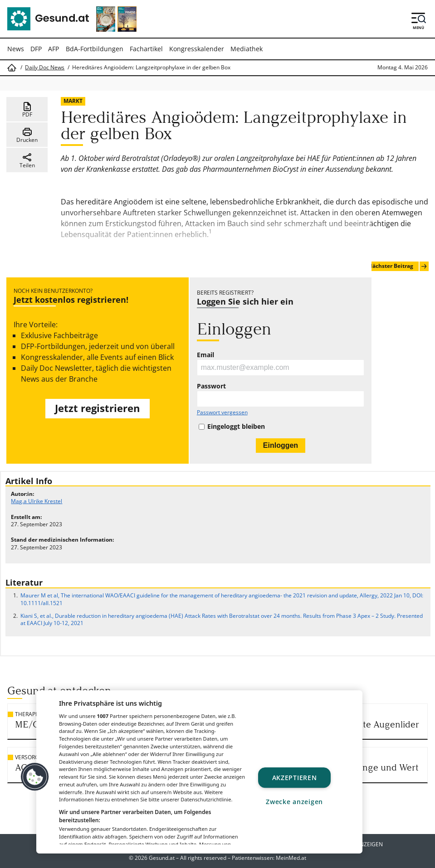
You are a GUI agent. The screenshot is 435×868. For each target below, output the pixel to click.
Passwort (211, 386)
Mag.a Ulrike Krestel (37, 501)
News (16, 49)
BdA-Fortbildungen (95, 49)
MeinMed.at (291, 858)
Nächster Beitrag (398, 266)
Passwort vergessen (222, 412)
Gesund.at (162, 858)
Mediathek (247, 49)
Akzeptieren (295, 778)
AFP (54, 49)
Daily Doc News (45, 68)
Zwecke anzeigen (294, 802)
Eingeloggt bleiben (236, 427)
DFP (36, 49)
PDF (27, 110)
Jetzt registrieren (97, 408)
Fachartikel (146, 49)
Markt (73, 101)
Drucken (27, 135)
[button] (35, 777)
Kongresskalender (197, 49)
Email (205, 355)
